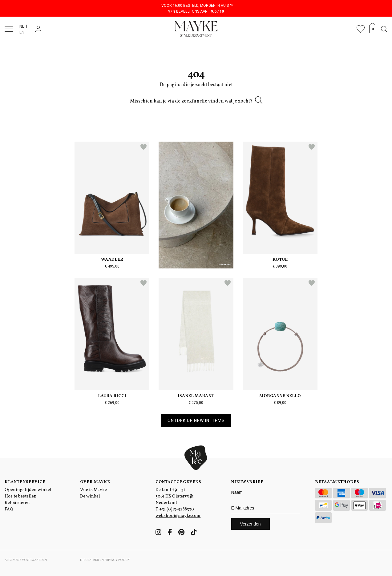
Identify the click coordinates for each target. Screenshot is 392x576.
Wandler (112, 260)
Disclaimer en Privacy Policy (105, 560)
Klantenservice (25, 482)
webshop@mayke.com (178, 516)
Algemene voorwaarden (26, 560)
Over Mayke (95, 482)
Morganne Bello (280, 396)
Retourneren (17, 503)
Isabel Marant (196, 396)
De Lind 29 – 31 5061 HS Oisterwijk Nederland (174, 496)
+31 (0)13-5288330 (177, 509)
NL (22, 26)
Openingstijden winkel (28, 490)
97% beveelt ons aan (196, 11)
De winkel (90, 496)
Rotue (280, 260)
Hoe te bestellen (21, 496)
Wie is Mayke (93, 490)
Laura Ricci (112, 396)
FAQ (9, 509)
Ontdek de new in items (196, 421)
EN (22, 32)
